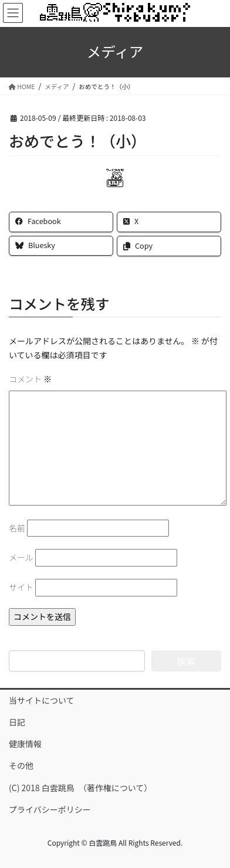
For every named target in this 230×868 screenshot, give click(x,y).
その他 (21, 765)
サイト (21, 587)
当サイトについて (42, 700)
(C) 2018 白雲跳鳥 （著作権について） (80, 788)
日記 (17, 722)
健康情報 (25, 744)
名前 (17, 528)
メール (21, 557)
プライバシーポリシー (50, 809)
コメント (30, 379)
